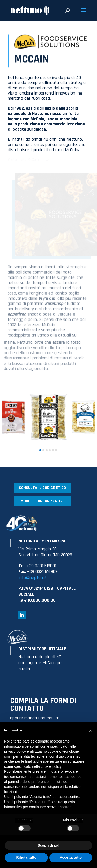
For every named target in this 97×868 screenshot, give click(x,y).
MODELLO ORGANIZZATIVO (43, 501)
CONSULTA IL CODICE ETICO (42, 488)
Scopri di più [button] (48, 845)
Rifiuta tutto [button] (26, 857)
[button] (40, 450)
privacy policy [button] (15, 751)
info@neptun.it (32, 578)
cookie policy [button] (51, 766)
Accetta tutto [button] (71, 857)
